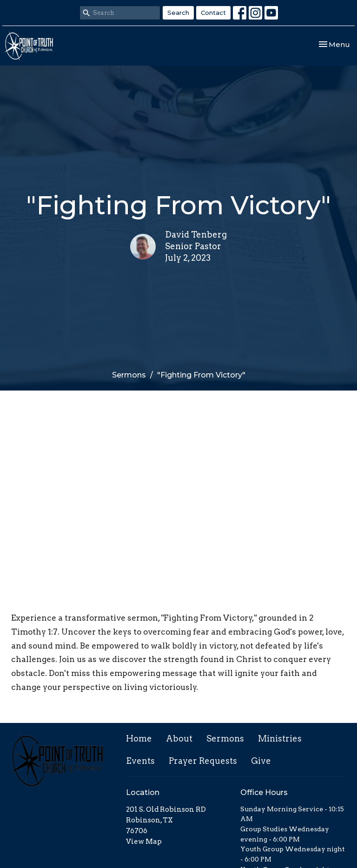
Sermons (129, 375)
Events (140, 761)
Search (178, 13)
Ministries (280, 739)
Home (139, 739)
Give (261, 761)
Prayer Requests (203, 761)
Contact (213, 13)
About (179, 739)
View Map (144, 841)
